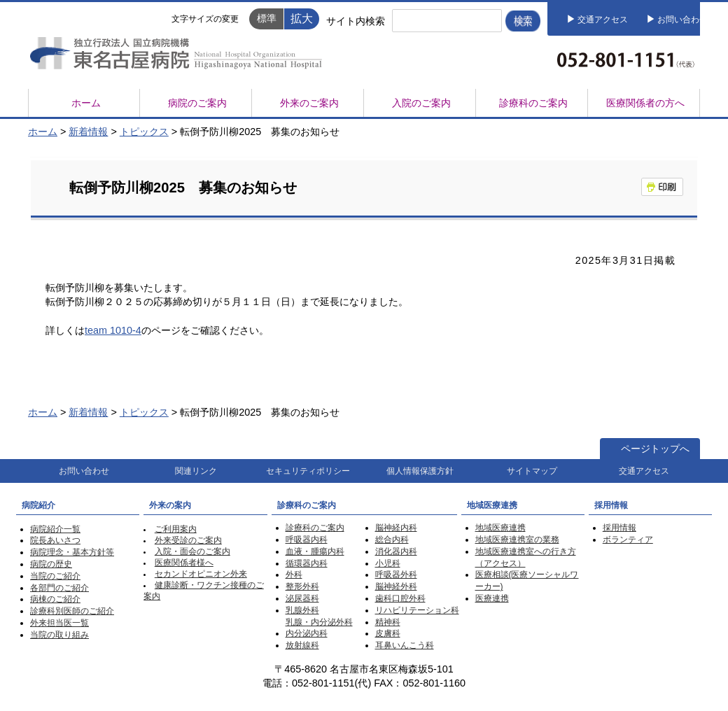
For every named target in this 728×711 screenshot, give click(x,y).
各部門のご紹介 (59, 588)
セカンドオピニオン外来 (201, 574)
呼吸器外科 (396, 575)
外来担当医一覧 (59, 623)
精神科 (388, 622)
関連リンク (196, 471)
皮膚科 (388, 633)
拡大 (302, 18)
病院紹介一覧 (55, 529)
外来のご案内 (309, 103)
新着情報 (88, 132)
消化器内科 (396, 551)
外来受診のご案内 (188, 540)
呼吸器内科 (307, 540)
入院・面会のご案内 (192, 551)
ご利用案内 (176, 529)
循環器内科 (307, 563)
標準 (267, 18)
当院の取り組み (59, 635)
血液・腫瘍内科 (315, 551)
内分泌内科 (307, 633)
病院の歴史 (51, 564)
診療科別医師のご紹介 (72, 611)
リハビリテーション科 (417, 610)
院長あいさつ (55, 540)
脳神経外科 (396, 586)
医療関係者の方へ (645, 103)
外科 (294, 575)
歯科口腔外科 (400, 598)
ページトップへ (655, 449)
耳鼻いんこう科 (405, 645)
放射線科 (302, 645)
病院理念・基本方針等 (72, 552)
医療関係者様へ (184, 563)
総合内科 (392, 540)
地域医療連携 (500, 528)
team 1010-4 (113, 330)
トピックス (144, 132)
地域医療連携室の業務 (517, 540)
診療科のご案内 (533, 103)
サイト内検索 (356, 21)
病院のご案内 (197, 103)
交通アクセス (603, 20)
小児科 (388, 563)
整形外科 (302, 586)
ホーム (86, 103)
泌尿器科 (302, 598)
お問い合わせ (682, 20)
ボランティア (628, 540)
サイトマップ (532, 471)
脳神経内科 (396, 528)
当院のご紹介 (55, 576)
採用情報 (619, 528)
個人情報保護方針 (420, 471)
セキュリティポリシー (308, 471)
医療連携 (492, 598)
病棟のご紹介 (55, 599)
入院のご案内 (421, 103)
